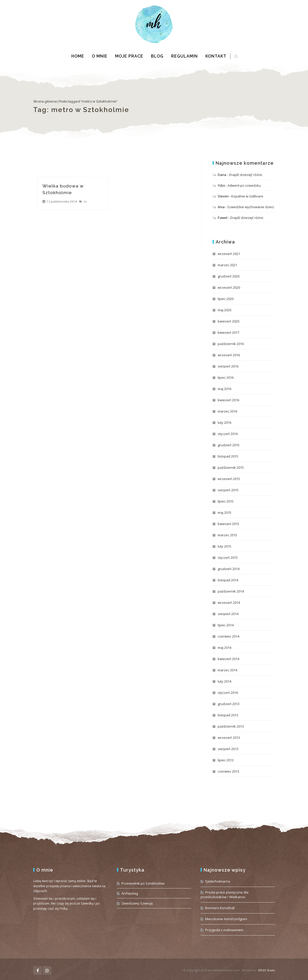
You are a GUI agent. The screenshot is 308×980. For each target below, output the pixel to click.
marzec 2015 (227, 535)
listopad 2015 (228, 456)
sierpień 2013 (228, 749)
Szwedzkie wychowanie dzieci (251, 207)
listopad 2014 (228, 580)
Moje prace (129, 56)
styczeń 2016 (228, 434)
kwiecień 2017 (228, 332)
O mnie (100, 56)
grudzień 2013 (229, 704)
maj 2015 (224, 513)
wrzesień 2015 (229, 479)
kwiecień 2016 (228, 400)
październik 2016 (231, 344)
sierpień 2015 (228, 490)
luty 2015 (224, 546)
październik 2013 (231, 726)
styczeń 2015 (228, 558)
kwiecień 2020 (228, 321)
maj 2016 (224, 389)
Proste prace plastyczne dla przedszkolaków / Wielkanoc (224, 895)
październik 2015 (231, 467)
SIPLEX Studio (266, 970)
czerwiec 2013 (228, 771)
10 (85, 202)
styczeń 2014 (228, 693)
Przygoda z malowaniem (224, 930)
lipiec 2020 (226, 299)
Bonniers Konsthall (220, 908)
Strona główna (45, 101)
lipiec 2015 (226, 501)
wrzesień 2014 (229, 603)
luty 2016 (224, 422)
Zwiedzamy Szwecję (137, 903)
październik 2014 (231, 591)
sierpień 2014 (228, 614)
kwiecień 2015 (228, 524)
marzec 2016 (227, 411)
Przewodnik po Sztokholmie (143, 883)
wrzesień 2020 (229, 287)
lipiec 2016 (226, 377)
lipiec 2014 (226, 625)
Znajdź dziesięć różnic (246, 175)
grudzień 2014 (229, 569)
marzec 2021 (227, 265)
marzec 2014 (227, 670)
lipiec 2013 (226, 760)
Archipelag (130, 893)
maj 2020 (224, 310)
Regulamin (184, 56)
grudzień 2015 (229, 445)
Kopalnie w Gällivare (247, 196)
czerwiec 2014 (228, 636)
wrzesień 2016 (229, 355)
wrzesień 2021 (229, 254)
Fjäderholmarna (218, 881)
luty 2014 (224, 681)
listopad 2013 (228, 715)
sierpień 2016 (228, 366)
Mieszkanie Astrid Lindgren (226, 919)
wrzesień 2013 (229, 738)
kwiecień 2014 (228, 659)
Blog (157, 56)
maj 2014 (224, 648)
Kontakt (216, 56)
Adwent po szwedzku (244, 185)
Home (78, 56)
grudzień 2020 (229, 276)
